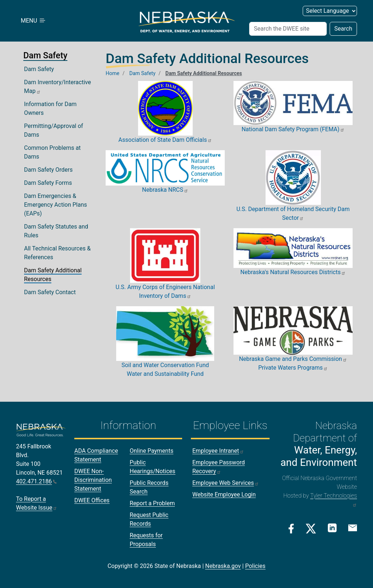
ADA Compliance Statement (96, 455)
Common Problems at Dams (52, 152)
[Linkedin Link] (332, 528)
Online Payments (152, 451)
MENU (34, 21)
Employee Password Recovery (219, 467)
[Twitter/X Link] (311, 529)
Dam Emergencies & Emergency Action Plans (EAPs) (56, 205)
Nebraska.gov (223, 566)
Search (343, 29)
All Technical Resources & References (57, 253)
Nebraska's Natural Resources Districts (293, 272)
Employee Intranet (218, 451)
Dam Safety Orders (48, 170)
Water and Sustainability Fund (165, 374)
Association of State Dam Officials (165, 140)
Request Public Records (149, 519)
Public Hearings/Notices (152, 467)
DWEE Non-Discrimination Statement (93, 480)
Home (113, 73)
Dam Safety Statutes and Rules (56, 231)
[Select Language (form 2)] (330, 11)
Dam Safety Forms (48, 183)
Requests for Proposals (146, 540)
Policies (255, 566)
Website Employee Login (224, 494)
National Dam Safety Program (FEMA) (293, 129)
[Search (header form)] (288, 29)
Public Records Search (149, 487)
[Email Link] (353, 528)
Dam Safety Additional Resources (53, 275)
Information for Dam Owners (50, 108)
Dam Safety (39, 69)
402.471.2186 (36, 481)
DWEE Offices (92, 500)
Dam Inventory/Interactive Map (58, 87)
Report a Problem (152, 503)
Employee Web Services (226, 483)
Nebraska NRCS (165, 190)
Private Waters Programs (293, 368)
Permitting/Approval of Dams (54, 130)
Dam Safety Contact (50, 292)
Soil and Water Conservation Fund (165, 365)
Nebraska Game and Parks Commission (293, 359)
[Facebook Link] (291, 529)
